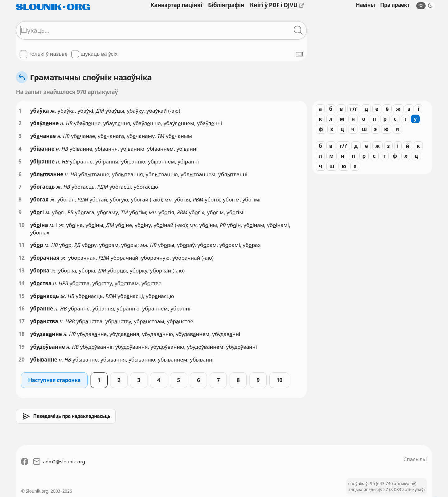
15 (22, 296)
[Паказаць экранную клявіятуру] (299, 54)
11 (22, 245)
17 (22, 321)
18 (22, 334)
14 (22, 283)
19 (22, 347)
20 (22, 360)
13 (22, 270)
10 (22, 225)
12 (22, 258)
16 (22, 308)
